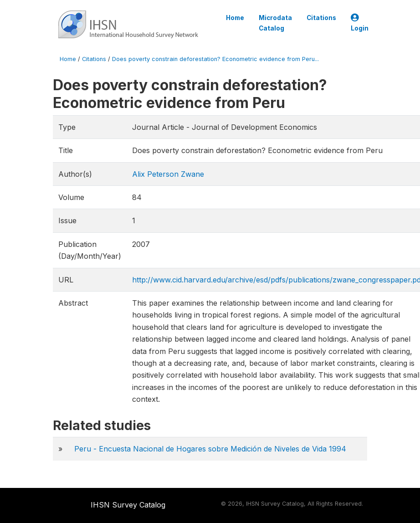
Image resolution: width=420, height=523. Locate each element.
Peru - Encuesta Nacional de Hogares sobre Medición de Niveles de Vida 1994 (210, 449)
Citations (321, 18)
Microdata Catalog (275, 23)
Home (235, 18)
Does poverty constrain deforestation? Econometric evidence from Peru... (215, 59)
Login (360, 23)
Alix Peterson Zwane (168, 174)
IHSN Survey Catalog (128, 505)
